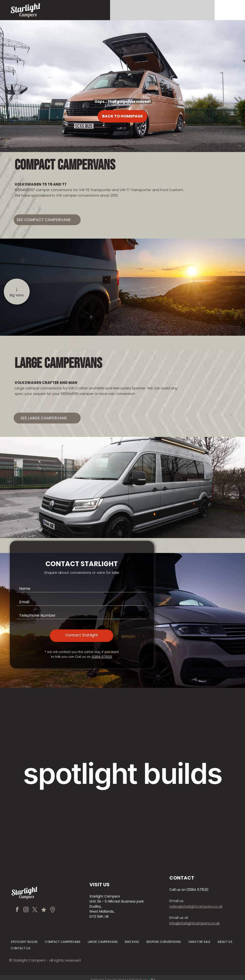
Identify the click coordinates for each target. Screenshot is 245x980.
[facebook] (17, 910)
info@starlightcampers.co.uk (195, 923)
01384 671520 (102, 657)
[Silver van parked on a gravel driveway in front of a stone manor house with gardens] (199, 736)
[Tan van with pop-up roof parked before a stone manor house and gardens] (46, 736)
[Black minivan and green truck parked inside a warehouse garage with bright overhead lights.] (122, 813)
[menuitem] (24, 942)
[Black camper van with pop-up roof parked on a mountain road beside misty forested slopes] (199, 813)
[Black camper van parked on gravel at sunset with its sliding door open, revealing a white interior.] (46, 813)
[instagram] (26, 910)
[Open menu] (231, 10)
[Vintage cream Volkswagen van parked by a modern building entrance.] (122, 736)
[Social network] (44, 910)
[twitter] (35, 910)
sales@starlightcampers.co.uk (196, 906)
